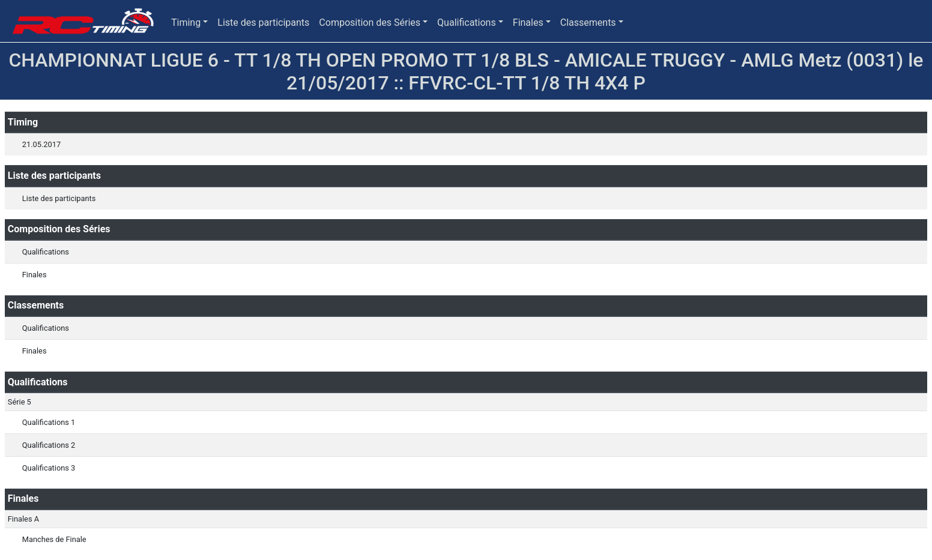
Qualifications (467, 23)
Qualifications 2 (49, 445)
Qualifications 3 (49, 468)
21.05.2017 (41, 144)
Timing (186, 23)
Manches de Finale (54, 539)
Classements (588, 23)
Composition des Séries (370, 23)
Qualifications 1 (49, 422)
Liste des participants (263, 23)
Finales (528, 23)
